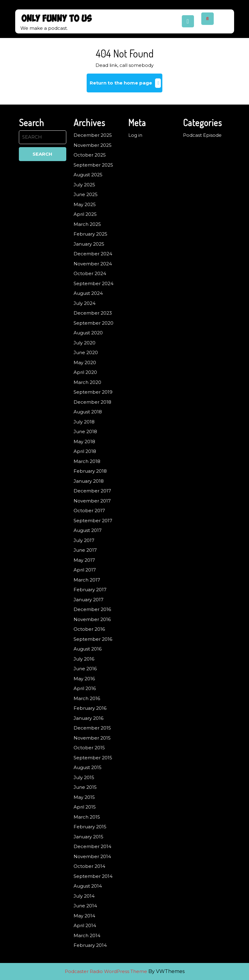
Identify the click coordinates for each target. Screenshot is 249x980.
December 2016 (92, 609)
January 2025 (89, 244)
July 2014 (84, 896)
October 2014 (89, 866)
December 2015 (92, 728)
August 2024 (88, 293)
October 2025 (90, 155)
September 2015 (93, 758)
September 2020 (93, 323)
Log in (135, 135)
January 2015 (88, 837)
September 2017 (93, 521)
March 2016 (87, 698)
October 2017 (89, 511)
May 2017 (84, 560)
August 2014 (88, 886)
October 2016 (89, 629)
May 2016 (84, 679)
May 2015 (84, 797)
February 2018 (90, 471)
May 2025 (85, 204)
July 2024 (85, 303)
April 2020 (85, 372)
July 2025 (84, 185)
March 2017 (87, 580)
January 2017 (88, 600)
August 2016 (88, 649)
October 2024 (90, 273)
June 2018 (85, 431)
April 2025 (85, 214)
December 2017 (92, 491)
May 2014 (84, 916)
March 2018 (87, 461)
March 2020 (87, 382)
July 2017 (84, 540)
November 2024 (93, 264)
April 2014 (85, 925)
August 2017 (88, 530)
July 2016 (84, 659)
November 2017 (92, 501)
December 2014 (92, 846)
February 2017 (90, 590)
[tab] (188, 21)
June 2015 (85, 787)
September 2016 (93, 639)
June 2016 (85, 669)
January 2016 (88, 718)
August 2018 (88, 412)
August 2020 (88, 333)
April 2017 (85, 570)
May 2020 (85, 362)
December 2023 (93, 313)
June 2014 (85, 906)
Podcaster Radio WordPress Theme (106, 971)
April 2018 (85, 451)
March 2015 (87, 817)
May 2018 (84, 442)
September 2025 (93, 165)
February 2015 (90, 827)
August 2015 (88, 767)
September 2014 (93, 876)
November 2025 (93, 145)
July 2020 (85, 343)
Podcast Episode (202, 135)
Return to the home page (126, 85)
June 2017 (85, 550)
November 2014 (92, 856)
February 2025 (90, 234)
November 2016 (92, 619)
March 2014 (87, 935)
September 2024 (93, 283)
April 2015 (85, 807)
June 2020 (86, 352)
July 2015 (84, 777)
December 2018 (92, 402)
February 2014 (90, 945)
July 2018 (84, 422)
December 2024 (93, 254)
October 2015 (89, 748)
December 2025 (93, 135)
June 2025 (86, 194)
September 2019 (93, 392)
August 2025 (88, 175)
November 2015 (92, 738)
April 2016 (85, 688)
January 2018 (89, 481)
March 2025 (87, 224)
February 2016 (90, 708)
